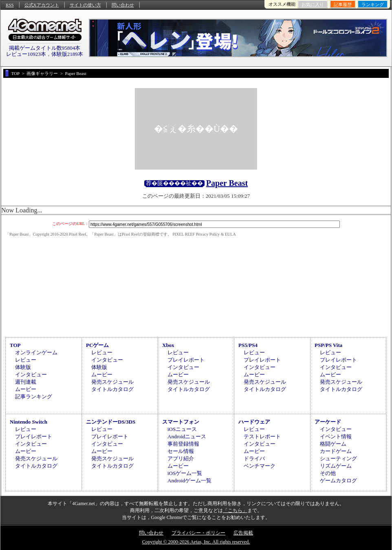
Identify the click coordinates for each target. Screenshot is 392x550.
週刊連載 (26, 382)
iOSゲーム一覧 (185, 473)
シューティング (338, 458)
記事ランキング (34, 396)
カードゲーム (336, 451)
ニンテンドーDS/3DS (111, 422)
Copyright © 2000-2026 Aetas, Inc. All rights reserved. (196, 542)
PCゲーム (97, 345)
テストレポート (262, 436)
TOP (15, 345)
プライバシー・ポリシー (198, 533)
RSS (10, 5)
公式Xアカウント (42, 5)
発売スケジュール (112, 382)
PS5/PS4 (248, 345)
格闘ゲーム (333, 444)
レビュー (26, 360)
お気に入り (313, 4)
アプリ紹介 (181, 458)
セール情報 (181, 451)
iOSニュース (182, 429)
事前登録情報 (183, 444)
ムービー (26, 389)
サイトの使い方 (85, 5)
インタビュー (31, 374)
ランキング (373, 4)
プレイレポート (186, 360)
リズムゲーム (336, 466)
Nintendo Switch (29, 422)
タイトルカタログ (112, 389)
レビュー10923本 (26, 54)
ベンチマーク (260, 466)
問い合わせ (123, 5)
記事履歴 (343, 4)
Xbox (168, 345)
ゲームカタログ (338, 480)
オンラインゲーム (36, 352)
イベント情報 (336, 436)
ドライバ (254, 458)
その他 (328, 473)
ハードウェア (254, 422)
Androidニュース (187, 436)
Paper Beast (227, 183)
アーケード (328, 422)
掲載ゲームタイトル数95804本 (45, 48)
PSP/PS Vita (328, 345)
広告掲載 (243, 533)
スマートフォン (181, 422)
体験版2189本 (67, 54)
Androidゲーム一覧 (189, 480)
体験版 (23, 367)
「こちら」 (235, 510)
